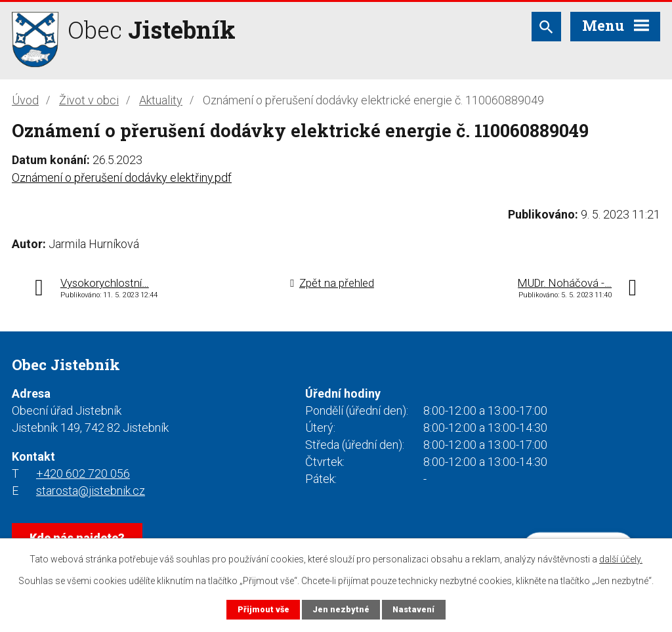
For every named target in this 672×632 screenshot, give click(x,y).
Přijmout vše (263, 609)
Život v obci (89, 100)
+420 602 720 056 (83, 474)
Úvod (25, 100)
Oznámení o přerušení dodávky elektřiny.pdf (122, 178)
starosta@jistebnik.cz (91, 491)
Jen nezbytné (341, 609)
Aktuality (161, 100)
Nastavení (413, 609)
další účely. (621, 559)
